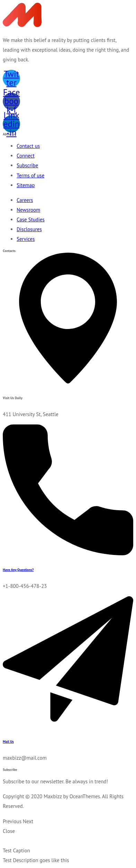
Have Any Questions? (18, 570)
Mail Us (8, 741)
